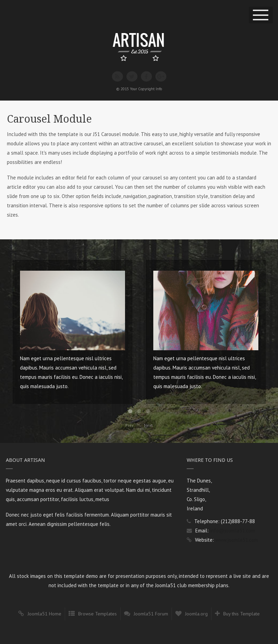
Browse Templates (97, 614)
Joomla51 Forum (151, 614)
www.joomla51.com (237, 540)
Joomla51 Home (44, 614)
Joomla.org (196, 614)
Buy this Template (241, 614)
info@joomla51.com (233, 531)
